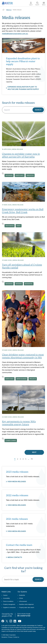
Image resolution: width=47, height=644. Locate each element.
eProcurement (22, 601)
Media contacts (15, 557)
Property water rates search (26, 608)
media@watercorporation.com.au (15, 34)
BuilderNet (21, 595)
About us (9, 10)
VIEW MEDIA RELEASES (17, 482)
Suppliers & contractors (9, 608)
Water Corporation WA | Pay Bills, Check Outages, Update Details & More (3, 10)
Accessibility (6, 598)
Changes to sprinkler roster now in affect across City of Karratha (21, 155)
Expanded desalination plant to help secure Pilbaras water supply (23, 88)
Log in (31, 4)
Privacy (10, 637)
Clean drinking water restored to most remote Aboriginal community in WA (23, 356)
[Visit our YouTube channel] (20, 621)
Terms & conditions (7, 601)
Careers (4, 595)
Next (34, 452)
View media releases (17, 531)
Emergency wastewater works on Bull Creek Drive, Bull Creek (23, 211)
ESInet (20, 598)
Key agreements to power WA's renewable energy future (19, 423)
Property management (8, 604)
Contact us (16, 637)
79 (32, 459)
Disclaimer (4, 637)
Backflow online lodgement (26, 604)
